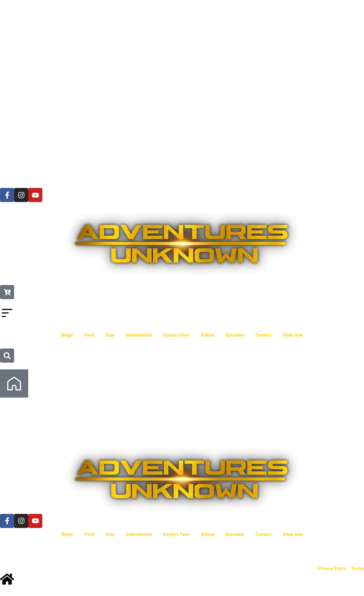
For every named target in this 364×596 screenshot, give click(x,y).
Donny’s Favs (176, 335)
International (139, 335)
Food (89, 335)
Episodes (235, 335)
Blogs (67, 335)
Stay (110, 335)
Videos (208, 335)
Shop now (293, 335)
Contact (264, 335)
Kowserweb (141, 551)
